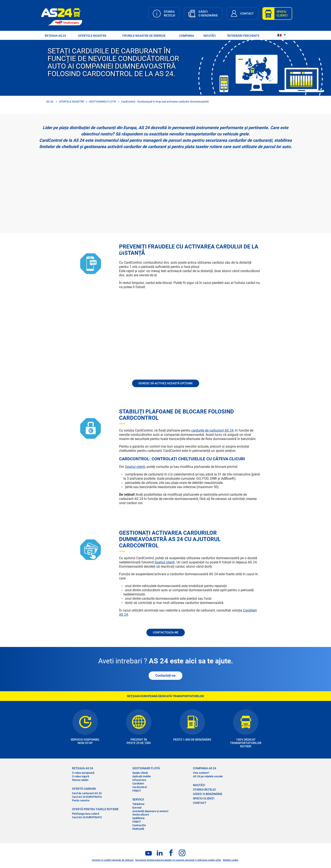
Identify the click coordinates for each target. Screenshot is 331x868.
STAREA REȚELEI (204, 790)
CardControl (140, 787)
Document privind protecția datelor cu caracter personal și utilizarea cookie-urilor (178, 860)
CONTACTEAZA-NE (166, 632)
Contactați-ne (165, 676)
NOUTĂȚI (210, 36)
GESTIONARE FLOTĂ (146, 768)
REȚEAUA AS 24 (55, 36)
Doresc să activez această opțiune (166, 383)
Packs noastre (81, 800)
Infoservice (139, 780)
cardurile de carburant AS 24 (212, 430)
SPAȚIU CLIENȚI (204, 798)
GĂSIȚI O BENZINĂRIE (208, 794)
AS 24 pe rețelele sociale (208, 776)
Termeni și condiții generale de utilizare (113, 860)
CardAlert (138, 784)
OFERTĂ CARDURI (84, 789)
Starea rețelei (80, 780)
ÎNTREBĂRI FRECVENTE (243, 36)
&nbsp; (165, 189)
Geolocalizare (141, 815)
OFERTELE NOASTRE (92, 36)
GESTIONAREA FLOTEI (103, 102)
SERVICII (138, 799)
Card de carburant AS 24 (87, 793)
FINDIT (137, 791)
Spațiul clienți (135, 467)
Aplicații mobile (142, 776)
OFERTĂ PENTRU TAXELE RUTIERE (95, 809)
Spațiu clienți (140, 773)
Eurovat (137, 808)
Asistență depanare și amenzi (150, 811)
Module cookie (231, 860)
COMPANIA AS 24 (205, 768)
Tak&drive (138, 804)
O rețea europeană (83, 773)
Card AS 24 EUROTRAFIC (87, 797)
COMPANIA (187, 36)
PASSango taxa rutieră (86, 814)
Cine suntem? (201, 773)
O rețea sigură (81, 776)
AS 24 (50, 102)
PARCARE (138, 829)
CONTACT (200, 803)
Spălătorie (138, 818)
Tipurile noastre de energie (144, 36)
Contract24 (139, 825)
